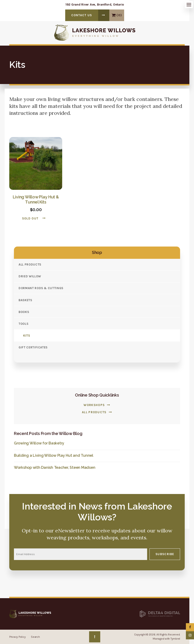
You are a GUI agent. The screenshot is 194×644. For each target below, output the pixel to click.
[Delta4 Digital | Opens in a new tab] (160, 614)
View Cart (114, 15)
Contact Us (82, 15)
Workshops (94, 405)
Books (24, 312)
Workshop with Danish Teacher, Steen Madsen (55, 467)
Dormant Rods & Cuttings (41, 288)
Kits (27, 336)
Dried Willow (30, 276)
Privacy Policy (17, 637)
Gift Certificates (33, 347)
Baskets (25, 300)
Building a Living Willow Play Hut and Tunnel (54, 455)
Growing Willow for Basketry (39, 443)
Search (35, 637)
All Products (30, 264)
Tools (23, 324)
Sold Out (30, 218)
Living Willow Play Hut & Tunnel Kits (36, 199)
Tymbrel (175, 639)
